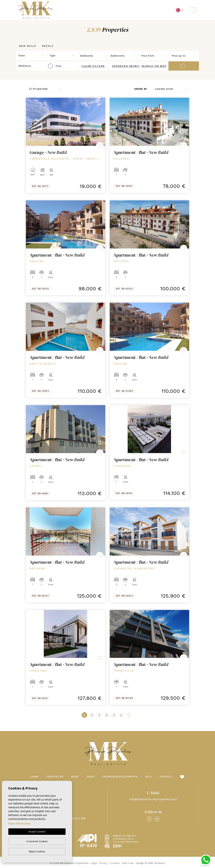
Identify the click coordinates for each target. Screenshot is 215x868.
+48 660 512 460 (74, 818)
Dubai (91, 777)
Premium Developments (120, 777)
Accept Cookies (37, 832)
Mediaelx (160, 863)
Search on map (154, 66)
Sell (149, 777)
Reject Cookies (37, 851)
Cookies (115, 863)
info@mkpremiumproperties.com (153, 799)
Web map (128, 863)
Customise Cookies (37, 841)
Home (35, 777)
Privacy (103, 863)
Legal (94, 863)
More (75, 777)
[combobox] (32, 55)
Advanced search (127, 66)
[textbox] (33, 56)
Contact (166, 777)
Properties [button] (55, 777)
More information (19, 823)
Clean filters (93, 66)
